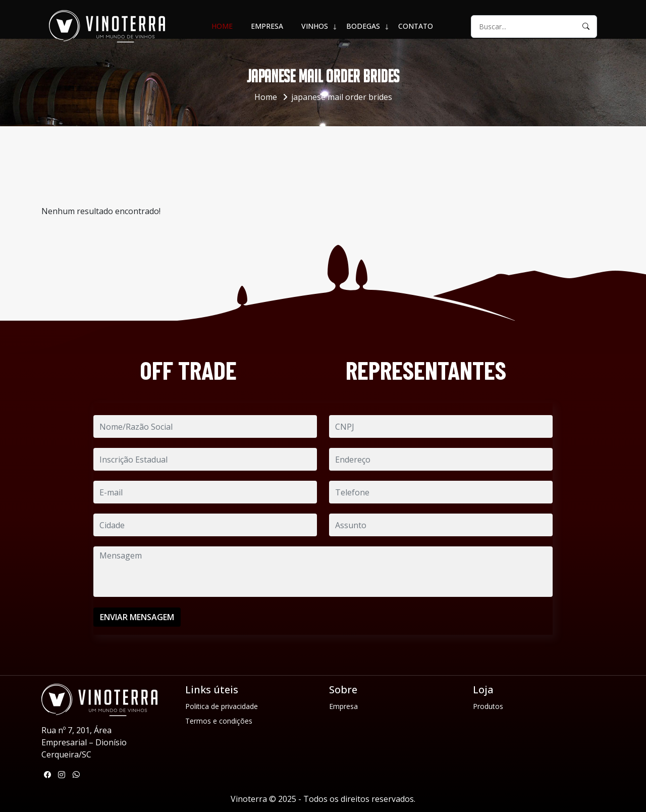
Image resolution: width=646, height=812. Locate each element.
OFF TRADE (188, 370)
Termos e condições (219, 721)
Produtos (488, 706)
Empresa (267, 26)
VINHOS (315, 26)
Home (222, 26)
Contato (416, 26)
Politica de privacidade (222, 706)
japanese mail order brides (342, 97)
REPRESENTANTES (426, 370)
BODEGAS (363, 26)
